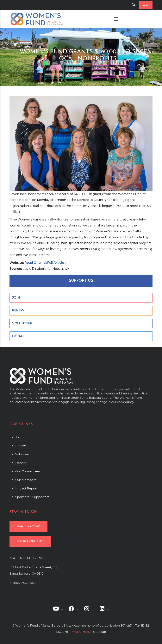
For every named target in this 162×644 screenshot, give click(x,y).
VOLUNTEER (22, 323)
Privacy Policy (81, 632)
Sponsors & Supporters (32, 497)
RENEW (18, 310)
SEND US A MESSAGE (28, 526)
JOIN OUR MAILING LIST (30, 541)
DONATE (19, 336)
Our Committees (28, 471)
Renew (21, 446)
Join (18, 437)
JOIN (16, 298)
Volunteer (23, 454)
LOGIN (146, 5)
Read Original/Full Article (46, 263)
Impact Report (26, 488)
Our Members (26, 480)
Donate (21, 463)
